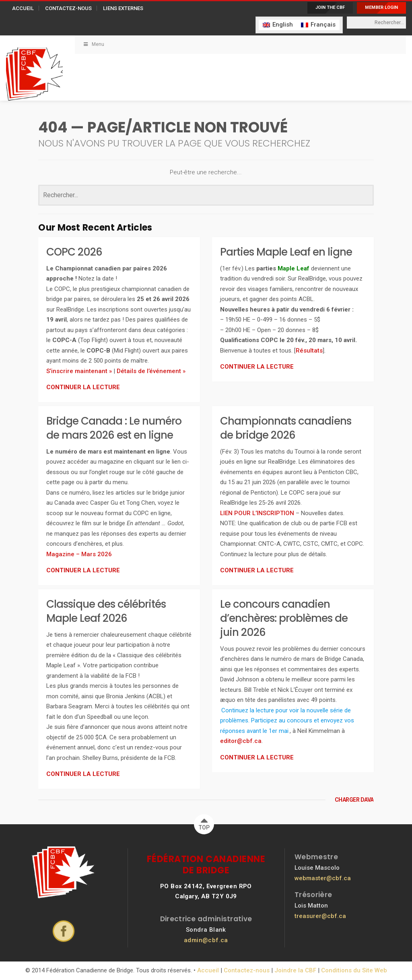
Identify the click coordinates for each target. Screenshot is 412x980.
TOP (204, 822)
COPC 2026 (74, 252)
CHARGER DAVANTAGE (354, 800)
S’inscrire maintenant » (79, 371)
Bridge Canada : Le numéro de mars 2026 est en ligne (114, 428)
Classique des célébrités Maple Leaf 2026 (106, 611)
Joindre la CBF (295, 970)
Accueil (208, 970)
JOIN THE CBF (330, 7)
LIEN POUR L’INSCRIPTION (257, 513)
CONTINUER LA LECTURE (83, 387)
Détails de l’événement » (151, 371)
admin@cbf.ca (206, 940)
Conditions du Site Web (354, 970)
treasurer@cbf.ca (320, 916)
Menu (94, 44)
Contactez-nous (247, 970)
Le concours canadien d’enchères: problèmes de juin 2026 (284, 618)
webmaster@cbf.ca (323, 878)
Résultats (309, 351)
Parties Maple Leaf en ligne (286, 252)
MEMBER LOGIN (381, 7)
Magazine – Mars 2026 (79, 554)
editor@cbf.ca (241, 741)
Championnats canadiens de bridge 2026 (286, 428)
